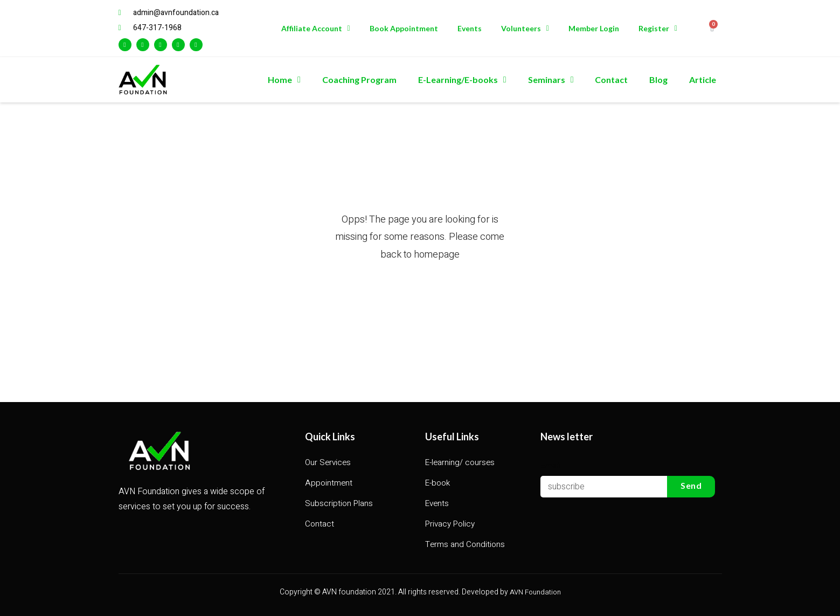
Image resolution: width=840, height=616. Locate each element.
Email (551, 465)
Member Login (594, 28)
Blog (658, 79)
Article (703, 79)
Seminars (551, 80)
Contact (611, 79)
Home (284, 80)
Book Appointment (404, 28)
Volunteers (525, 29)
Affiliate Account (316, 29)
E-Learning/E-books (462, 80)
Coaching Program (359, 79)
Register (658, 29)
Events (470, 28)
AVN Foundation (535, 592)
